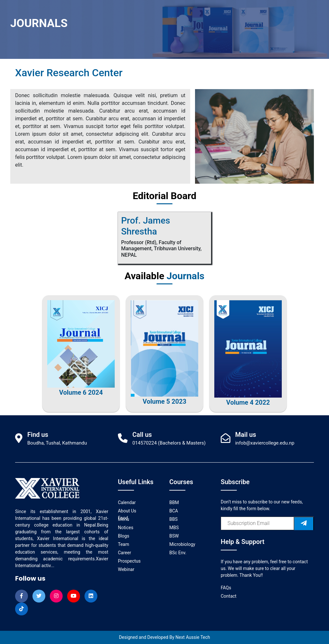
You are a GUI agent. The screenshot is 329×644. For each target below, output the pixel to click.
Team (124, 544)
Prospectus (129, 561)
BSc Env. (178, 553)
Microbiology (182, 544)
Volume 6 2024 (81, 392)
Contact (229, 596)
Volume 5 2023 (164, 401)
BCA (174, 511)
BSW (174, 536)
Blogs (124, 536)
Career (124, 553)
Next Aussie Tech (193, 637)
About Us (127, 511)
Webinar (126, 569)
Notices (126, 528)
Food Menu (124, 519)
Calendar (127, 502)
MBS (174, 528)
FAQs (226, 588)
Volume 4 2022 (248, 402)
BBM (174, 502)
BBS (173, 519)
